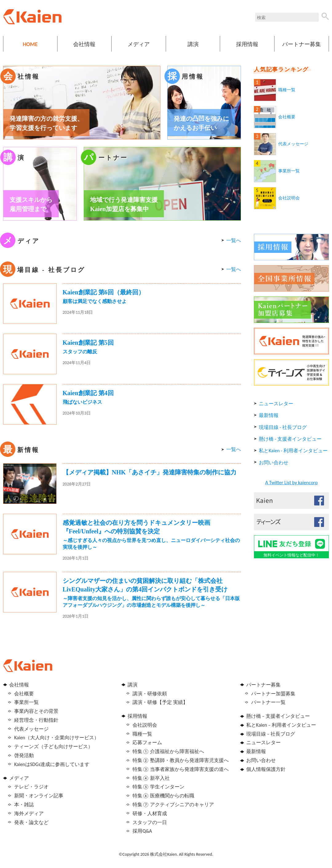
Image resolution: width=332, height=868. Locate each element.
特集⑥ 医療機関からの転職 (163, 796)
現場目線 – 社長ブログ (271, 734)
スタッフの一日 (150, 822)
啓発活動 (24, 755)
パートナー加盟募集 (273, 694)
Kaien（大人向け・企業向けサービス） (57, 738)
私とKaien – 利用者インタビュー (281, 725)
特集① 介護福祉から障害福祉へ (168, 751)
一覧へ (234, 240)
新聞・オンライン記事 (39, 796)
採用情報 (247, 44)
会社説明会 (289, 198)
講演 (193, 44)
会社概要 (287, 117)
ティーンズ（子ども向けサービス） (53, 746)
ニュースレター (276, 404)
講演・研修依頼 (150, 694)
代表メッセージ (293, 144)
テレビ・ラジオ (31, 787)
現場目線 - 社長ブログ (283, 427)
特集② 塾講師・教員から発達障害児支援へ (181, 760)
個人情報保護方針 (266, 769)
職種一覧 (287, 90)
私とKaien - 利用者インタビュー (293, 451)
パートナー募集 (302, 44)
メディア (139, 44)
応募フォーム (147, 742)
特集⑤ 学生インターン (158, 787)
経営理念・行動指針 (36, 720)
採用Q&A (142, 831)
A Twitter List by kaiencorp (292, 483)
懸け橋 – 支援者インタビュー (278, 716)
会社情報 (84, 44)
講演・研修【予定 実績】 (160, 702)
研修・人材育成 (150, 813)
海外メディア (29, 813)
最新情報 (269, 415)
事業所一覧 (289, 171)
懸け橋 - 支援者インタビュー (290, 439)
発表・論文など (31, 822)
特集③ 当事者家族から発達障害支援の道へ (181, 769)
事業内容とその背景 (36, 711)
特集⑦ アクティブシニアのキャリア (173, 805)
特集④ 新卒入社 (151, 778)
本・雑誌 (24, 805)
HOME (30, 44)
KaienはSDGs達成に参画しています (52, 764)
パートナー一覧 (268, 702)
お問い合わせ (274, 463)
